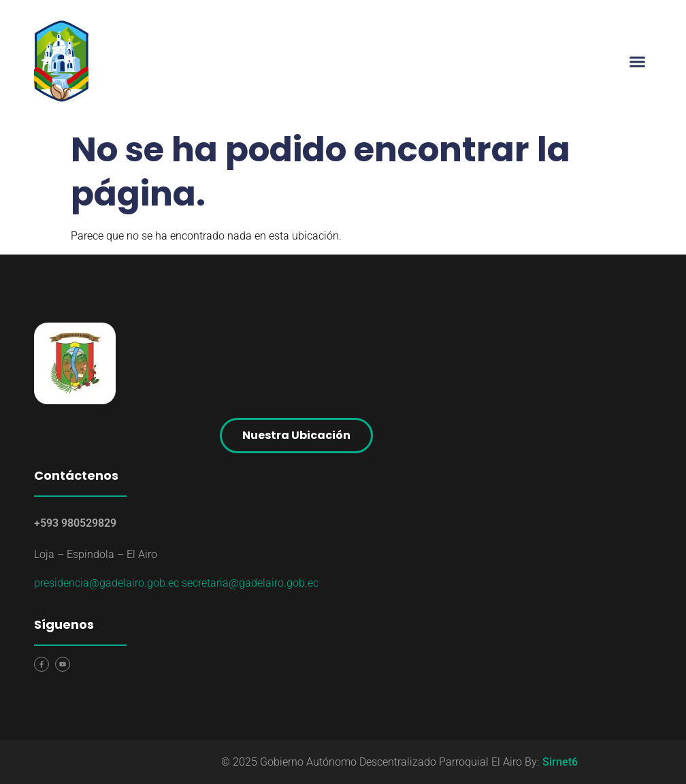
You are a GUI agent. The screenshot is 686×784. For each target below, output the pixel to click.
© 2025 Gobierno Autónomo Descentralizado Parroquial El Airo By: (380, 762)
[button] (637, 61)
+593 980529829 (75, 523)
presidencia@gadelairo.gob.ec (107, 583)
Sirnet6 (560, 762)
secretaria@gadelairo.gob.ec (250, 583)
